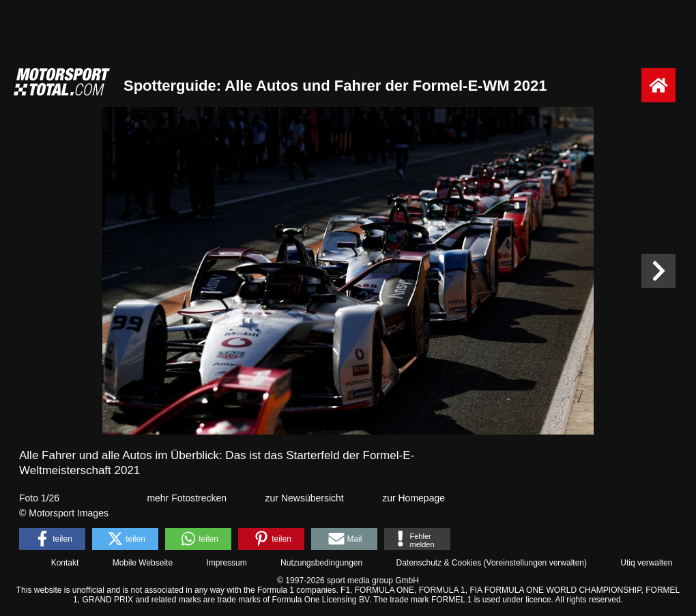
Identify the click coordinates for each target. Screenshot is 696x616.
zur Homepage (414, 498)
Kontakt (65, 563)
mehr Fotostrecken (187, 498)
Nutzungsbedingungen (321, 563)
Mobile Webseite (143, 563)
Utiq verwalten (646, 563)
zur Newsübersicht (305, 498)
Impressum (226, 563)
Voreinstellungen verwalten (535, 563)
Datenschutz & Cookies (438, 563)
